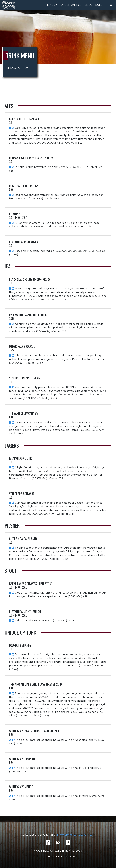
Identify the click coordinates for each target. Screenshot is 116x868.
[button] (20, 68)
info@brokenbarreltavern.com (76, 835)
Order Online (71, 5)
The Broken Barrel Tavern (9, 5)
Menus (50, 5)
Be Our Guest (94, 5)
